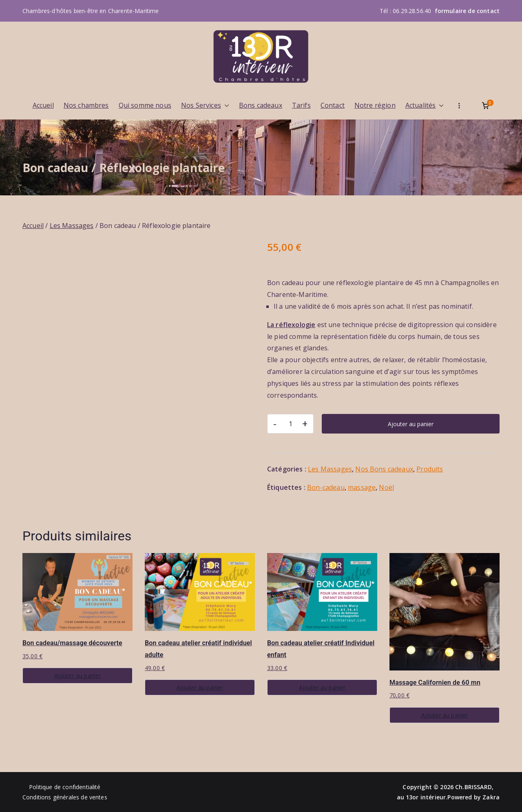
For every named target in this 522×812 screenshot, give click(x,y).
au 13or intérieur (421, 797)
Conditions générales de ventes (65, 797)
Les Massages (72, 226)
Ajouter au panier (411, 424)
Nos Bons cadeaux (384, 469)
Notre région (375, 105)
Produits (430, 469)
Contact (333, 105)
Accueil (43, 105)
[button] (225, 105)
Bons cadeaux (261, 105)
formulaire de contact (467, 11)
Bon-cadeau (326, 487)
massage (362, 487)
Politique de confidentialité (65, 787)
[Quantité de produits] (290, 424)
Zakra (491, 797)
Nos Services (205, 105)
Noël (386, 487)
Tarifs (301, 105)
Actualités (425, 105)
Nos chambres (86, 105)
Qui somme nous (145, 105)
